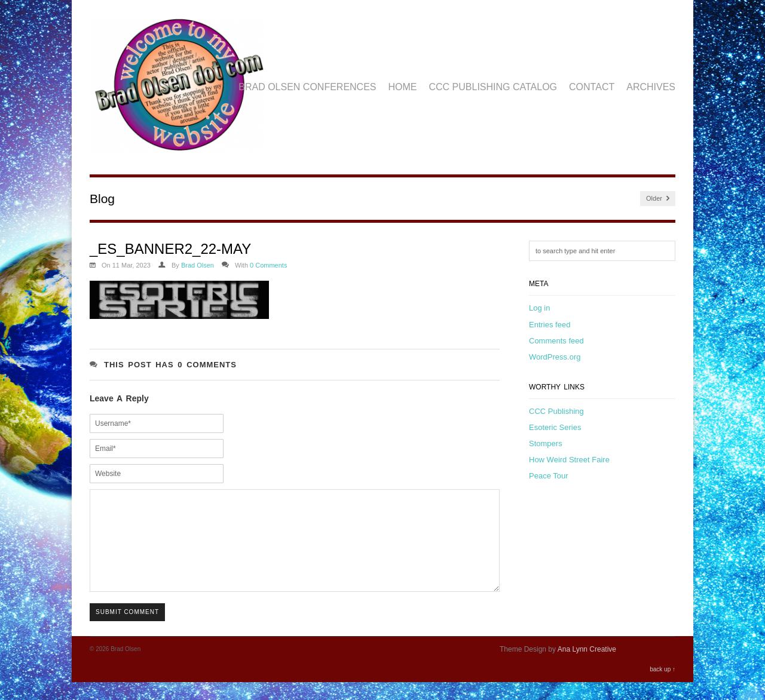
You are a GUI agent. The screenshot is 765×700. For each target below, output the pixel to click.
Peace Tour (549, 476)
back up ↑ (663, 687)
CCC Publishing (556, 411)
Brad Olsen (198, 265)
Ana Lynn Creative (587, 667)
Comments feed (556, 341)
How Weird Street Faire (569, 460)
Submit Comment (127, 630)
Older (658, 199)
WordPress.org (555, 357)
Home (403, 87)
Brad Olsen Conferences (307, 87)
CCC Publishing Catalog (493, 87)
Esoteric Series (555, 427)
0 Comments (268, 265)
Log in (539, 308)
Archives (651, 87)
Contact (592, 87)
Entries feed (550, 325)
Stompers (546, 443)
